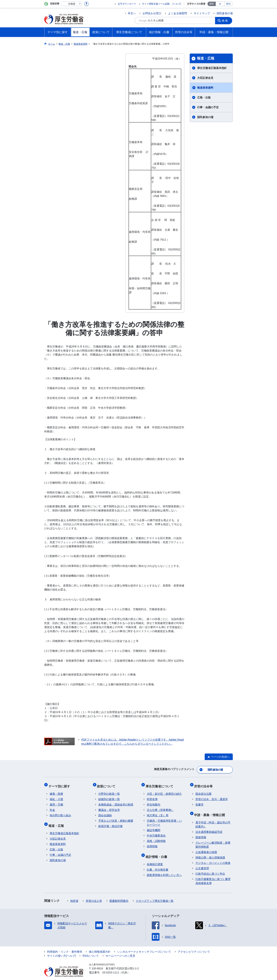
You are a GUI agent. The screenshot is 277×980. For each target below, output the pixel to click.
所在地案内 (154, 801)
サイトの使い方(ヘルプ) (61, 950)
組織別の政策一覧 (109, 796)
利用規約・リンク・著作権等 (65, 946)
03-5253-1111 (111, 967)
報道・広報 (206, 58)
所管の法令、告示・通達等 (212, 796)
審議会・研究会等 (109, 806)
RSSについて (91, 950)
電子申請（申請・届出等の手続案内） (213, 818)
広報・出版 (204, 97)
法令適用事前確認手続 (209, 826)
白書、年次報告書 (158, 864)
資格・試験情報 (156, 837)
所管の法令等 (205, 784)
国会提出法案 (204, 790)
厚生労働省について (161, 784)
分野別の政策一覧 (109, 790)
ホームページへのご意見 (120, 950)
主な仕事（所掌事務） (160, 806)
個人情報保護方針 (100, 946)
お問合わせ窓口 (152, 13)
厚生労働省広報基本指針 (212, 68)
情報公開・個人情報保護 (210, 852)
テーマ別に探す (60, 784)
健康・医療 (56, 790)
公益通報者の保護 (206, 846)
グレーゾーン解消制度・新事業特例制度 (213, 839)
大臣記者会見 (205, 78)
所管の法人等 (94, 895)
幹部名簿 (152, 796)
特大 (229, 4)
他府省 (74, 895)
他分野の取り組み (60, 812)
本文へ (132, 13)
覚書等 (199, 801)
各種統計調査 (155, 858)
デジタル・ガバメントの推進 (213, 857)
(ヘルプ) (177, 4)
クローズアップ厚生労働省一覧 (155, 895)
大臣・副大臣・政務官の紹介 (164, 790)
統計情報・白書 (158, 852)
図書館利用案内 (119, 895)
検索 (226, 20)
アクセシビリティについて (194, 946)
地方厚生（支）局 (158, 812)
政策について (108, 784)
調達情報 (201, 831)
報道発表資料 (205, 88)
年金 (52, 806)
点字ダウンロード (127, 4)
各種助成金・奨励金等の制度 (116, 801)
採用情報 (152, 843)
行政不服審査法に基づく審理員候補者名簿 (213, 875)
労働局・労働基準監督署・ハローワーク (164, 819)
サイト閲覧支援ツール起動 (156, 4)
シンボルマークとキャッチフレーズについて (144, 946)
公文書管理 (202, 862)
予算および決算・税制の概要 (116, 817)
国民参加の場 (225, 13)
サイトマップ (202, 13)
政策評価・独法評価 (110, 823)
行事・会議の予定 (208, 107)
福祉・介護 (56, 796)
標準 (212, 4)
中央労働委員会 (156, 832)
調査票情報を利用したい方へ (164, 869)
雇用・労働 (56, 801)
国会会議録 (105, 812)
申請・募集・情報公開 (211, 810)
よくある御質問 (178, 13)
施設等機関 (154, 827)
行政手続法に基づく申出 (210, 868)
